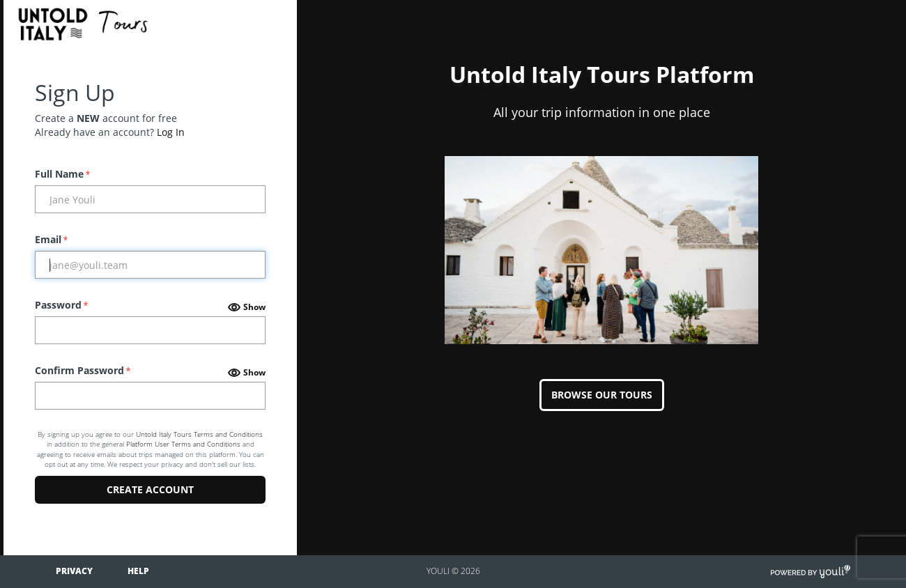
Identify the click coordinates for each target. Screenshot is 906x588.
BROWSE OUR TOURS (602, 395)
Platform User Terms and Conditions (183, 444)
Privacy (74, 571)
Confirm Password (83, 370)
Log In (171, 132)
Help (138, 571)
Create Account (150, 489)
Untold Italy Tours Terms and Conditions (199, 434)
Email (51, 239)
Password (61, 305)
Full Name (62, 174)
